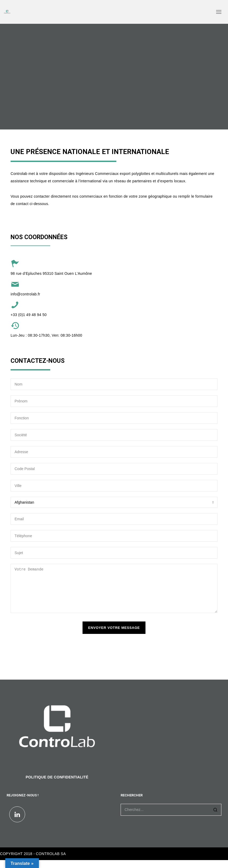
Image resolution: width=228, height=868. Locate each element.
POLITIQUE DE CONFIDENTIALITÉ (57, 785)
